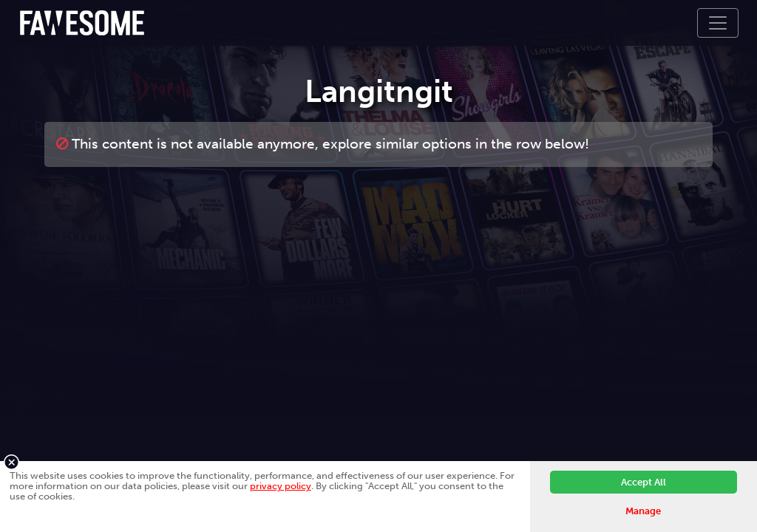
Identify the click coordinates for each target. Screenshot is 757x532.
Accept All (644, 482)
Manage (643, 511)
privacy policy (281, 486)
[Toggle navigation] (718, 23)
